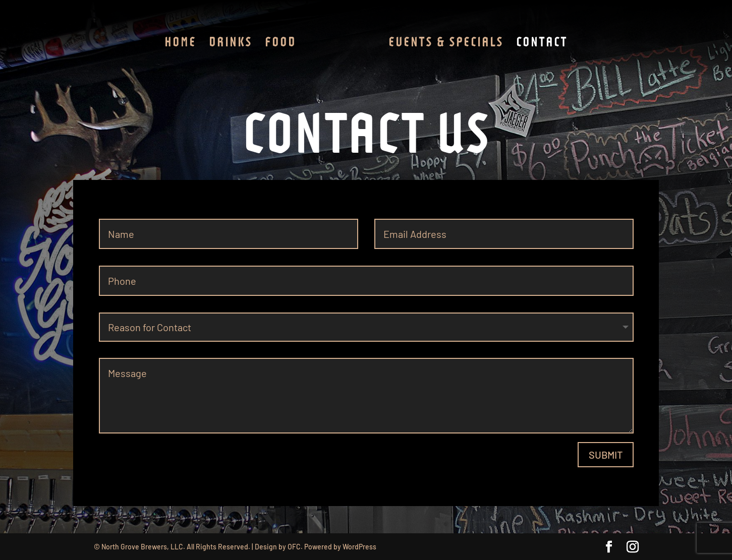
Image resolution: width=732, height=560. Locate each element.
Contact (542, 44)
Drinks (231, 44)
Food (280, 44)
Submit (606, 455)
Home (180, 44)
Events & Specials (446, 44)
